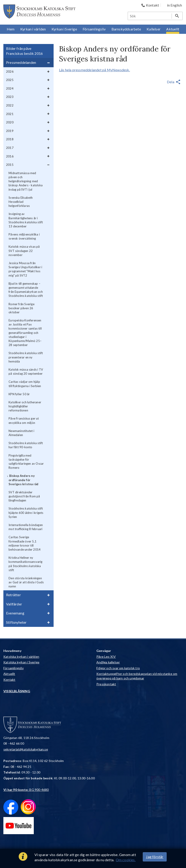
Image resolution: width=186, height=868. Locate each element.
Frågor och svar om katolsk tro (118, 668)
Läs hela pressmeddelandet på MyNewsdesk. (94, 70)
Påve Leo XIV (106, 657)
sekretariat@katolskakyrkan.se (26, 749)
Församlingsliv (14, 668)
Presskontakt (106, 684)
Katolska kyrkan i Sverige (21, 662)
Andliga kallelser (108, 662)
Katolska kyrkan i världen (21, 657)
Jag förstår (155, 857)
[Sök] (150, 16)
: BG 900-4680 (26, 790)
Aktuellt (9, 674)
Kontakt (9, 680)
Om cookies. (126, 860)
